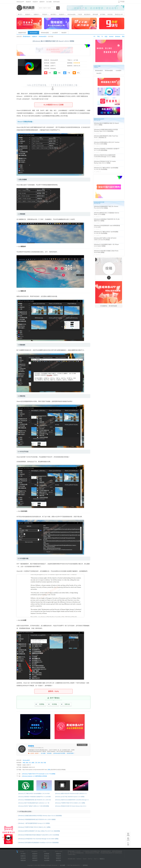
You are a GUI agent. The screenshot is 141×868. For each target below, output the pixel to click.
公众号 (128, 840)
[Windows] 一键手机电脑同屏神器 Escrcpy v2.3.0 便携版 (33, 823)
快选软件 (35, 2)
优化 (42, 763)
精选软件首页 (22, 33)
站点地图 (62, 865)
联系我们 (85, 865)
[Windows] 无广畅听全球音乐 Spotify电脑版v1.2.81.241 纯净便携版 (106, 169)
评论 (76, 73)
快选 (106, 36)
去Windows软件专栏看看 (59, 753)
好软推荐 (35, 860)
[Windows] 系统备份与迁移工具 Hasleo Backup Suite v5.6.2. (71, 806)
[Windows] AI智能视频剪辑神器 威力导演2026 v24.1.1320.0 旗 (34, 800)
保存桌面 (49, 753)
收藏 (47, 73)
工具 (36, 763)
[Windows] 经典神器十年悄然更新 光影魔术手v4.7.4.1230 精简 (35, 797)
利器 (45, 763)
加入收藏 (49, 2)
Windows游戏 (45, 33)
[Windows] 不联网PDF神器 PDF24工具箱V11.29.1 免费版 (70, 803)
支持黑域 (47, 860)
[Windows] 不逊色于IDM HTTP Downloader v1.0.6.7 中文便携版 (39, 774)
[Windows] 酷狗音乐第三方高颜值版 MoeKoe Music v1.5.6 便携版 (107, 214)
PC (94, 36)
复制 (49, 770)
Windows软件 (33, 33)
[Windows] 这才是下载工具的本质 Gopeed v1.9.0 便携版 (70, 797)
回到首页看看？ (71, 753)
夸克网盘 (53, 704)
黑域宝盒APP (20, 2)
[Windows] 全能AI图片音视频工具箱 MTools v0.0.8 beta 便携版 (106, 252)
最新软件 (42, 2)
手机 (98, 36)
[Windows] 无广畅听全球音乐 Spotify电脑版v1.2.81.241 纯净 (34, 794)
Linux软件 (55, 33)
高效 (27, 763)
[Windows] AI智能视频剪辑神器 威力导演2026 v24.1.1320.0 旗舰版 (36, 819)
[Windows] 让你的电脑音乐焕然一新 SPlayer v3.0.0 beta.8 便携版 (106, 245)
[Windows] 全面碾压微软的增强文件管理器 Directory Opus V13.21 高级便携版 (39, 816)
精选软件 (28, 2)
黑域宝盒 (47, 856)
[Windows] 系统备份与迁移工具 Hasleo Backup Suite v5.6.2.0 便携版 (105, 162)
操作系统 (58, 860)
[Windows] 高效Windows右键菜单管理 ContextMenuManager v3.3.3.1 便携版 (105, 156)
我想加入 (102, 859)
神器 (24, 763)
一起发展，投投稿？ (34, 753)
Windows (118, 36)
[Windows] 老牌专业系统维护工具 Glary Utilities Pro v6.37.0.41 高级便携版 (38, 831)
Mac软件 (64, 33)
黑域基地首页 (27, 37)
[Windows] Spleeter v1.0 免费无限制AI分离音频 (34, 776)
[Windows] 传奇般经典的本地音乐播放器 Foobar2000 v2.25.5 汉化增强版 (38, 835)
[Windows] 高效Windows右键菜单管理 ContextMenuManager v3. (72, 800)
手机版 (128, 836)
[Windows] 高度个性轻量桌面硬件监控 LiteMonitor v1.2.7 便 (34, 803)
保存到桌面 (56, 2)
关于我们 (23, 854)
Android (111, 36)
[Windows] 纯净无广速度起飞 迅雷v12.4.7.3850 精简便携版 (34, 806)
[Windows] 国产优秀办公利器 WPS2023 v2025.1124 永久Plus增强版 (105, 239)
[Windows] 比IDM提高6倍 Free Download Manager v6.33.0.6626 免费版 (37, 839)
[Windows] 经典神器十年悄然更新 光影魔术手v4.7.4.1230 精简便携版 (107, 149)
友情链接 (47, 854)
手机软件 (58, 856)
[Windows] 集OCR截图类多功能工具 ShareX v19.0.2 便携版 (106, 124)
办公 (30, 763)
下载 (67, 73)
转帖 (57, 73)
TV (102, 36)
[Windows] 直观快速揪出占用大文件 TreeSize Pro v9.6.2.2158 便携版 (107, 143)
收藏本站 (104, 306)
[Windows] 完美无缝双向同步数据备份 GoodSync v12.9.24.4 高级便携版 (38, 843)
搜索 (58, 8)
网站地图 (47, 858)
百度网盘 (40, 704)
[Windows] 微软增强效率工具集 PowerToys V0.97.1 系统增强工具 (106, 137)
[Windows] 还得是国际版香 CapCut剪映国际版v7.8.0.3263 (107, 226)
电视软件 (58, 858)
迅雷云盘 (65, 704)
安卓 (39, 763)
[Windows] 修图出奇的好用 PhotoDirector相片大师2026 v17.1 (71, 794)
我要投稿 (23, 860)
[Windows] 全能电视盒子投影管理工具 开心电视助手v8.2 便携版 (107, 220)
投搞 (128, 845)
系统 (123, 36)
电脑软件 (35, 37)
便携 (33, 763)
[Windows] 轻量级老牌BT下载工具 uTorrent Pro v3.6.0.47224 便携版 (106, 207)
